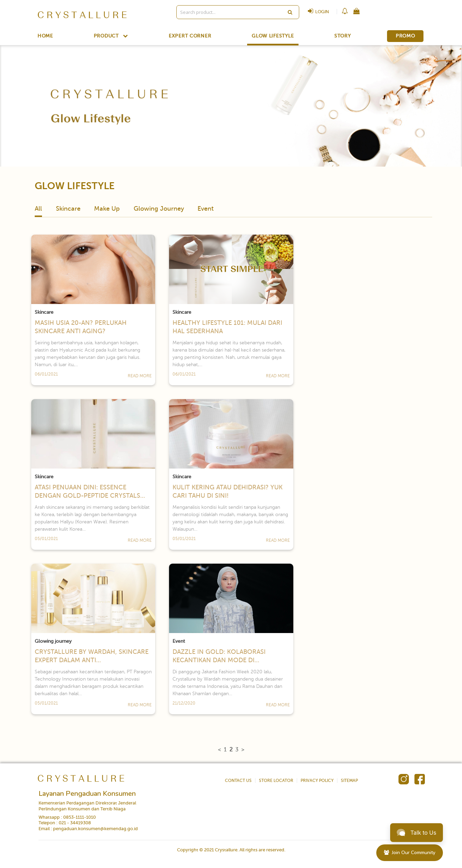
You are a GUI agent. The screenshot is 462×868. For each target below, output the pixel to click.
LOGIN (317, 12)
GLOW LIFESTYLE (273, 36)
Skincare (68, 209)
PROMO (405, 36)
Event (205, 209)
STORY (343, 36)
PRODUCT (111, 36)
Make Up (107, 209)
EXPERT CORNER (190, 36)
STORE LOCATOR (276, 781)
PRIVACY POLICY (317, 781)
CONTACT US (238, 781)
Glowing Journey (159, 209)
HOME (45, 36)
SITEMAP (349, 781)
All (38, 209)
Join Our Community (410, 853)
